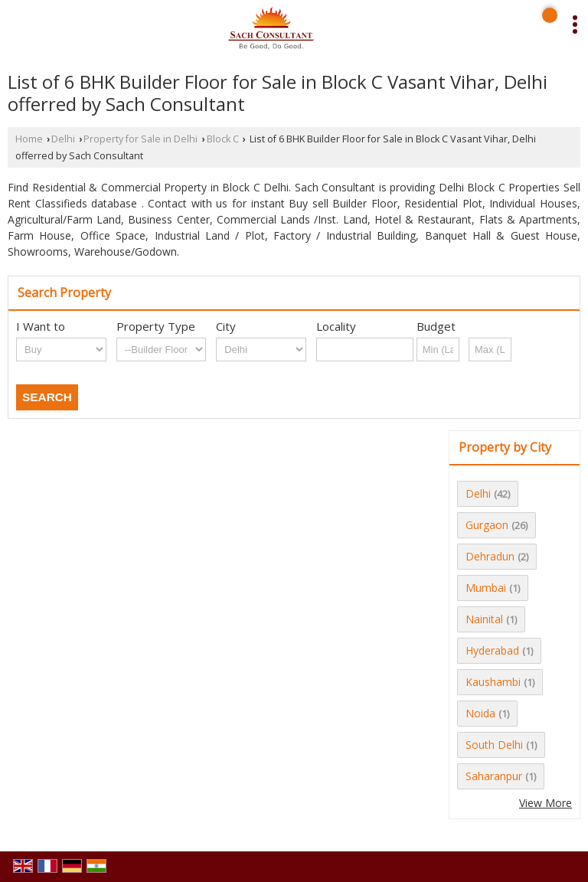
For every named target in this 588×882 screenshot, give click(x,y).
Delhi (63, 139)
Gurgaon (487, 525)
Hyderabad (492, 650)
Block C (223, 139)
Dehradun (490, 556)
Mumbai (486, 588)
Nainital (484, 619)
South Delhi (494, 745)
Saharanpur (494, 776)
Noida (480, 713)
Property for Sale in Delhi (140, 139)
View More (546, 803)
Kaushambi (493, 682)
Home (29, 139)
